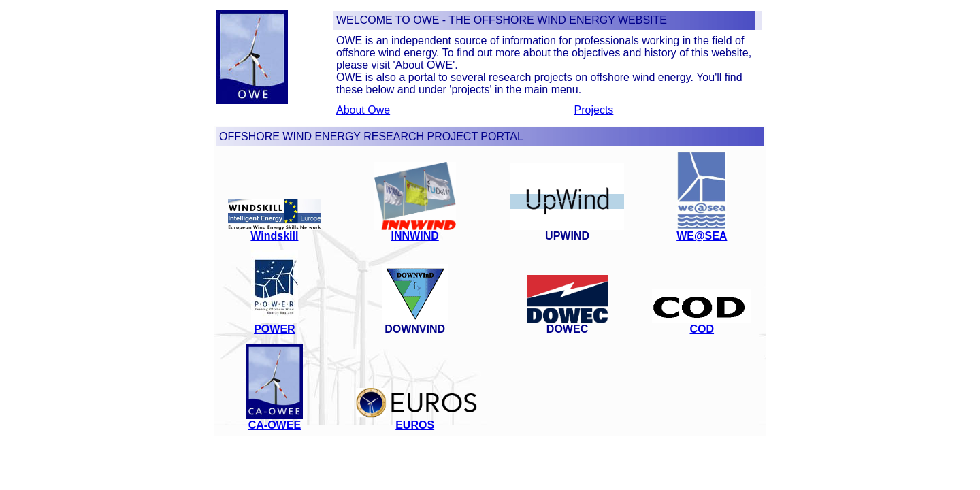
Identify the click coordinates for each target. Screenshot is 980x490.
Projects (594, 110)
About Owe (363, 110)
